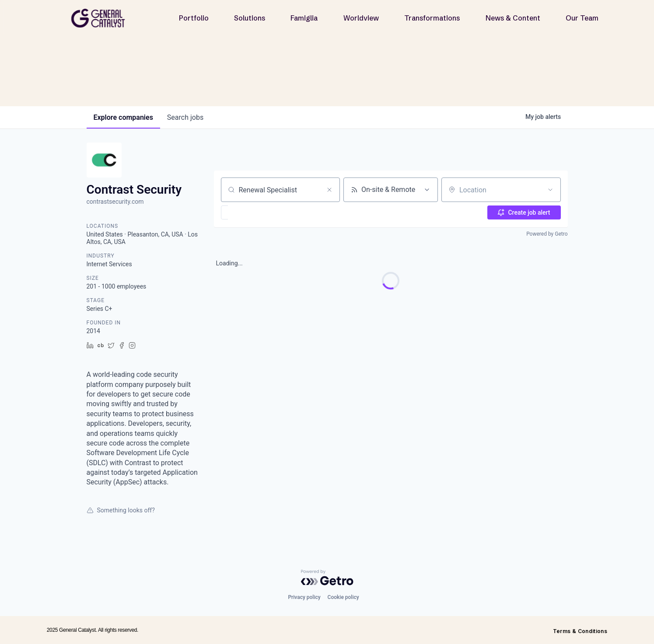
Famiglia (304, 18)
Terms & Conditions (580, 631)
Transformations (432, 18)
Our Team (582, 18)
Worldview (361, 18)
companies (123, 117)
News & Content (513, 18)
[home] (101, 18)
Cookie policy (343, 597)
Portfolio (194, 18)
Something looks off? (121, 510)
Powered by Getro (547, 234)
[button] (250, 212)
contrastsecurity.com (115, 202)
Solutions (250, 18)
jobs (185, 117)
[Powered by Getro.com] (327, 578)
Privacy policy (304, 597)
